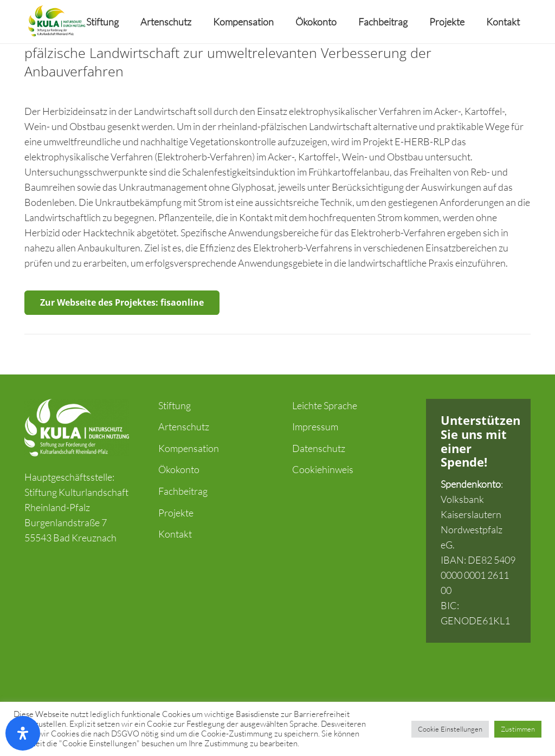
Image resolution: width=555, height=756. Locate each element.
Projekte (176, 513)
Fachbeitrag (183, 491)
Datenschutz (319, 448)
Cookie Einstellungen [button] (450, 729)
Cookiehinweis (323, 469)
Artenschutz (184, 427)
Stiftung (175, 405)
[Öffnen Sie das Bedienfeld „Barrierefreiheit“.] (23, 733)
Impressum (315, 427)
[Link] (56, 22)
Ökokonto (179, 469)
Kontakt (175, 534)
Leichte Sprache (325, 405)
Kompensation (189, 448)
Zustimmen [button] (518, 729)
